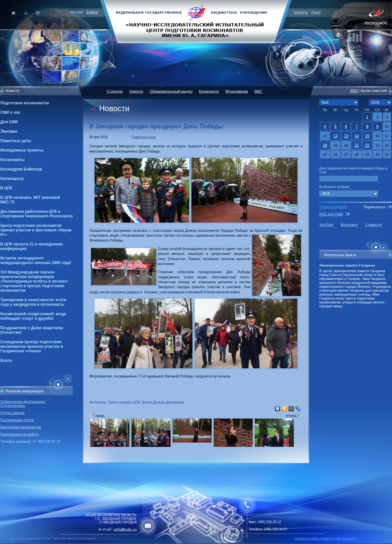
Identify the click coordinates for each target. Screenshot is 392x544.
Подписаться (374, 207)
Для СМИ (9, 122)
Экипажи (9, 131)
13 (346, 136)
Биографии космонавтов (21, 427)
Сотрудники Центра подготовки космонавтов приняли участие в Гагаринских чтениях (32, 346)
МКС (258, 91)
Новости (136, 91)
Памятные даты (16, 141)
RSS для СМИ (331, 214)
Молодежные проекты (22, 150)
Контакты (301, 12)
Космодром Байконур (21, 169)
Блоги (6, 360)
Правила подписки (333, 207)
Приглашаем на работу (20, 434)
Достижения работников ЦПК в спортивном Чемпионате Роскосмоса (37, 214)
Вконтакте (349, 225)
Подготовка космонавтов (25, 103)
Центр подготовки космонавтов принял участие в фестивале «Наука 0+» (36, 230)
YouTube (326, 225)
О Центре (115, 91)
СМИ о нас (10, 112)
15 (367, 136)
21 (357, 145)
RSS (354, 91)
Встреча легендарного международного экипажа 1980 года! (36, 260)
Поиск (316, 12)
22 (367, 145)
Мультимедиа (237, 91)
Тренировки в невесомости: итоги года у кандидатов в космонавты (33, 302)
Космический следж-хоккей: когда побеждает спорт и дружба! (33, 316)
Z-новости (374, 225)
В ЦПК (6, 188)
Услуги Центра (13, 413)
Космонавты (12, 160)
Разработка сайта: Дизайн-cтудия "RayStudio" (326, 538)
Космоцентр (12, 179)
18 (325, 145)
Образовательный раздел (171, 91)
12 (335, 136)
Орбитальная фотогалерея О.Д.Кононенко (23, 404)
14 (357, 136)
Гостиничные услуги (17, 420)
